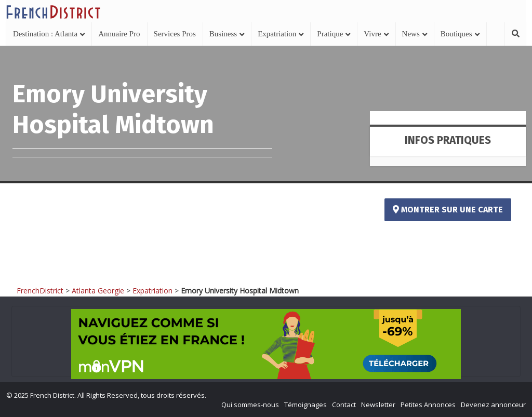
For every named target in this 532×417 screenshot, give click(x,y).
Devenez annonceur (493, 405)
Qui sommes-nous (250, 405)
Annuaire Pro (119, 34)
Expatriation (277, 34)
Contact (344, 405)
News (411, 34)
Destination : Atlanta (45, 34)
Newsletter (378, 405)
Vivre (372, 34)
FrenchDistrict (40, 291)
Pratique (330, 34)
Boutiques (456, 34)
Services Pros (175, 34)
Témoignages (305, 405)
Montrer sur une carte (448, 210)
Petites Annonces (428, 405)
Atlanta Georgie (98, 291)
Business (223, 34)
